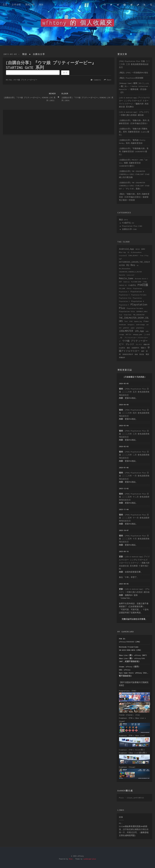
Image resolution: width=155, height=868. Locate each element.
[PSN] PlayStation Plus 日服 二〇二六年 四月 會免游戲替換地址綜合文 (134, 413)
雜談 (25, 54)
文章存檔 (16, 5)
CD (128, 252)
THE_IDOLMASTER (139, 315)
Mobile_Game (126, 278)
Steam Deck (128, 315)
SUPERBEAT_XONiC (142, 312)
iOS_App (139, 331)
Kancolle (122, 275)
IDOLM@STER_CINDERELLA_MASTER (130, 272)
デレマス (139, 344)
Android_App (126, 249)
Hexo (71, 859)
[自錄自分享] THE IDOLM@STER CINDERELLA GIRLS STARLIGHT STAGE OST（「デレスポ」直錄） (134, 186)
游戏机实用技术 (128, 354)
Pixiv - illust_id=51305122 (131, 798)
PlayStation (138, 288)
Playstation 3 (124, 301)
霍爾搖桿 (122, 358)
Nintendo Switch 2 (141, 279)
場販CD (143, 348)
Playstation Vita (127, 311)
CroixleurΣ (123, 256)
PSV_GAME (122, 288)
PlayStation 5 (124, 295)
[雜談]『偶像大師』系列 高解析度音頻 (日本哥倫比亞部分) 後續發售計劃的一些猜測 (134, 197)
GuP (120, 259)
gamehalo (126, 328)
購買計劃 (30, 5)
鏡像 (121, 817)
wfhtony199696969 (127, 642)
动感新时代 (135, 348)
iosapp (121, 334)
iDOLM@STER (126, 331)
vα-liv (128, 334)
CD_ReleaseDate (136, 252)
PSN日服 (143, 285)
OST (120, 282)
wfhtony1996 (140, 658)
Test (126, 321)
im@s (147, 331)
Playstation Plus (130, 226)
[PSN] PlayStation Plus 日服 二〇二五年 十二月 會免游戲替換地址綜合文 (134, 497)
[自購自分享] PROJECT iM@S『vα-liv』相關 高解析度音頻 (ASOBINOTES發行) (134, 163)
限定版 (142, 354)
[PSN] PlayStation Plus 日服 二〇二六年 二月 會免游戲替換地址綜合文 (134, 455)
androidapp (140, 325)
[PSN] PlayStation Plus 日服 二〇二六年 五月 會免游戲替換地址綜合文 (134, 392)
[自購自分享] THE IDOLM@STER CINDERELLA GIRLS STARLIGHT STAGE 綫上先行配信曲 (134, 174)
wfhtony (138, 655)
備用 (136, 667)
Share (109, 80)
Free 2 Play (144, 256)
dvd (120, 328)
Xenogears (131, 325)
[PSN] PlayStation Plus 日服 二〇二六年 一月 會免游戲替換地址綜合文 (134, 476)
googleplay (140, 328)
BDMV (143, 249)
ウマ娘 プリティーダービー (26, 80)
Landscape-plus (90, 859)
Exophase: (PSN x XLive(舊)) (132, 750)
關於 (41, 5)
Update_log (138, 321)
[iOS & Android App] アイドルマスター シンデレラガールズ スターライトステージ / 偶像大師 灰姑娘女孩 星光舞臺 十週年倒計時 (134, 563)
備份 (128, 348)
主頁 (5, 5)
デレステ (130, 344)
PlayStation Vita (125, 298)
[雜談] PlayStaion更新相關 (131, 78)
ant (148, 325)
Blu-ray (122, 252)
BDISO (138, 249)
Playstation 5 (124, 305)
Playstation (137, 298)
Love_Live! (131, 275)
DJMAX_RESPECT (133, 256)
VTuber (146, 321)
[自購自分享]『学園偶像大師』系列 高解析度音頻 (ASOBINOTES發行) (134, 151)
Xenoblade (122, 325)
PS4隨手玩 (126, 223)
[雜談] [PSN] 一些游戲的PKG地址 (134, 73)
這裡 (139, 619)
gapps (133, 328)
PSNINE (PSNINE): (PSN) (129, 715)
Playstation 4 (138, 301)
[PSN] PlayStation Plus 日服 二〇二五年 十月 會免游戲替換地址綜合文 (134, 539)
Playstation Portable (135, 308)
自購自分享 (39, 54)
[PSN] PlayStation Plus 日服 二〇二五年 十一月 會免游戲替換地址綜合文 (134, 518)
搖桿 (143, 351)
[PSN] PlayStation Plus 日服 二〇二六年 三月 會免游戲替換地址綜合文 (134, 64)
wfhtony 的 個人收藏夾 (77, 23)
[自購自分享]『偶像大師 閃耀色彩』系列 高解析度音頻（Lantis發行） (134, 132)
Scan (120, 315)
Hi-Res (9, 80)
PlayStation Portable (139, 295)
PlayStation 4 (137, 292)
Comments (97, 80)
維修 (136, 354)
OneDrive (127, 282)
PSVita (129, 288)
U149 (131, 321)
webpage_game (137, 334)
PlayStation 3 (124, 292)
